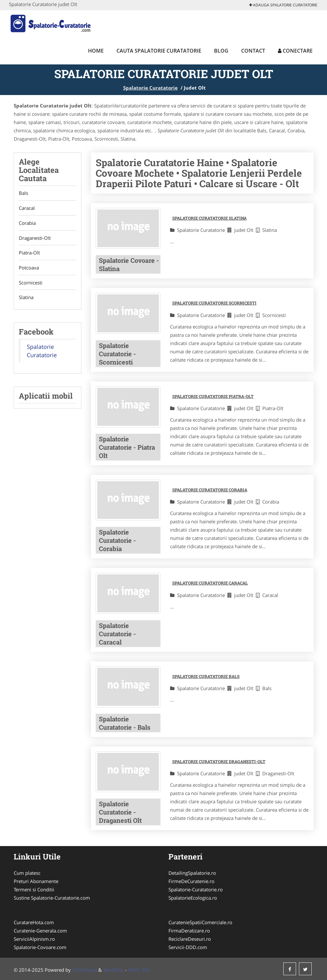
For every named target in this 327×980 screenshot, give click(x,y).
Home (96, 51)
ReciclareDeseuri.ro (190, 939)
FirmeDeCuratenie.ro (191, 881)
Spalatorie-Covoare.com (40, 947)
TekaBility (113, 970)
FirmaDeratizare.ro (189, 931)
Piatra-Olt (29, 253)
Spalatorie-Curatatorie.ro (196, 889)
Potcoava (29, 268)
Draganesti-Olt (35, 238)
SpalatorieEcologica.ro (193, 898)
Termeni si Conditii (34, 889)
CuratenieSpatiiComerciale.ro (200, 922)
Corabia (27, 223)
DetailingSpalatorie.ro (192, 873)
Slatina (26, 298)
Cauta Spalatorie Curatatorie (159, 51)
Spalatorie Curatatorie (150, 88)
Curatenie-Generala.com (40, 931)
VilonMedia (85, 970)
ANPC (134, 970)
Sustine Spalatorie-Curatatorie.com (52, 898)
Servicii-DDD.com (188, 947)
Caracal (27, 208)
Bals (23, 193)
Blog (221, 51)
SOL (146, 970)
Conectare (295, 51)
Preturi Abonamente (36, 881)
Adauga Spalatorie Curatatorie (283, 5)
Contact (253, 51)
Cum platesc (27, 873)
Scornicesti (31, 283)
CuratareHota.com (34, 922)
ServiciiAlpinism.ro (34, 939)
